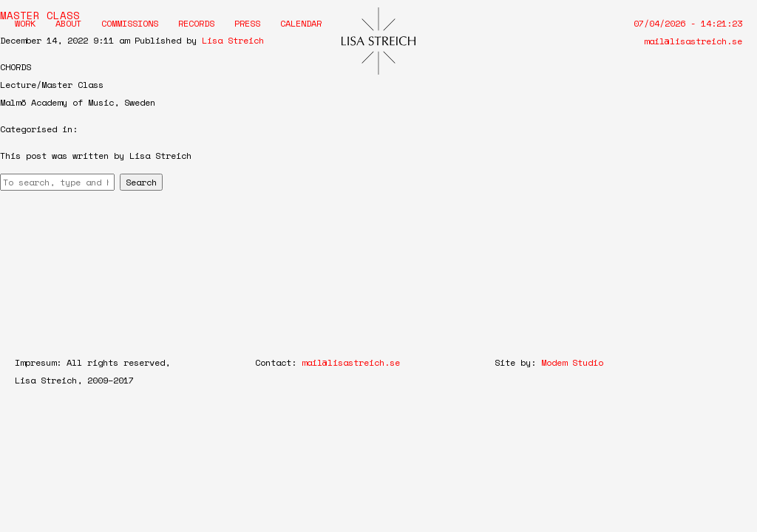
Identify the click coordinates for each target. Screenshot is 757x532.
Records (196, 23)
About (68, 23)
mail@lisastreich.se (693, 41)
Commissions (130, 23)
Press (247, 23)
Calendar (301, 23)
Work (25, 23)
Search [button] (141, 182)
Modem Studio (572, 362)
